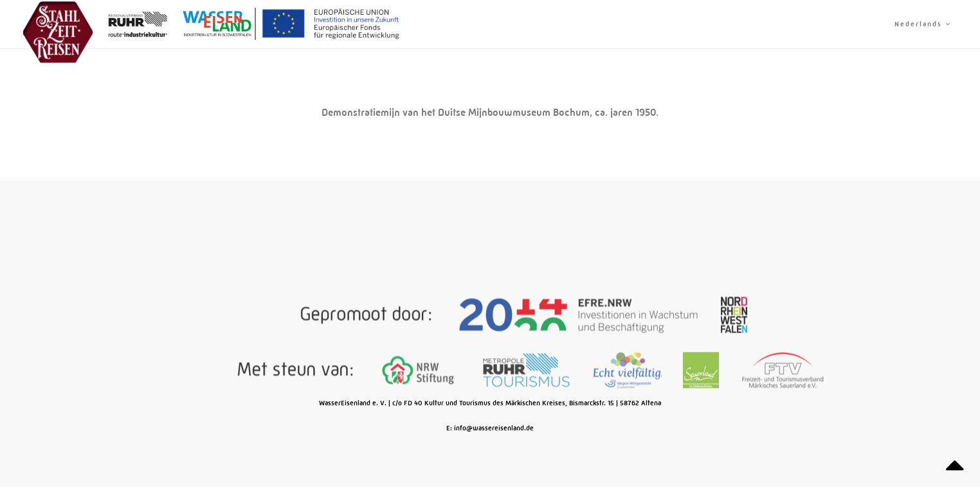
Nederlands (923, 24)
